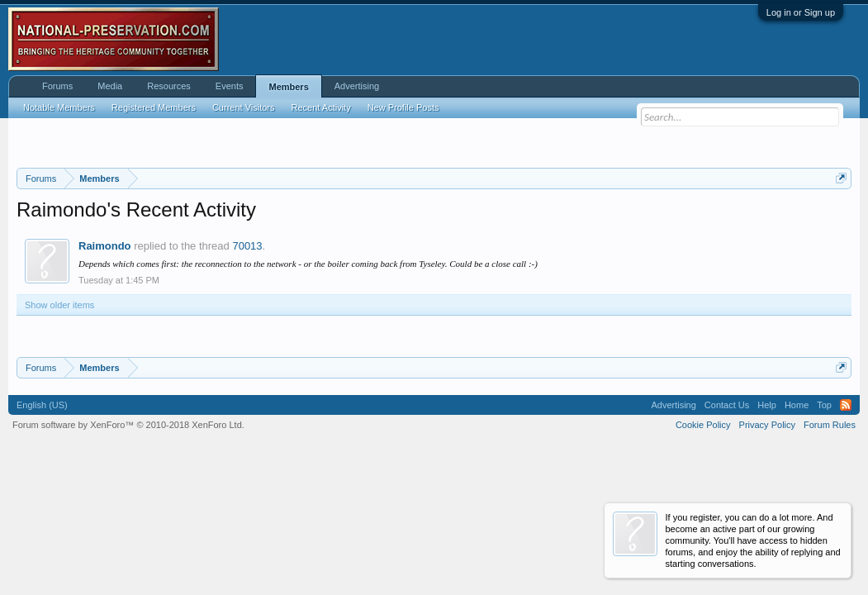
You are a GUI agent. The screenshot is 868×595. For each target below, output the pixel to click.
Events (230, 86)
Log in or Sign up (801, 12)
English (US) (42, 405)
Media (110, 86)
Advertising (357, 86)
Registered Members (154, 107)
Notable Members (59, 107)
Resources (169, 86)
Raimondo (105, 246)
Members (288, 87)
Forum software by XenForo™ (128, 425)
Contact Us (727, 405)
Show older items (59, 305)
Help (767, 405)
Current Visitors (244, 107)
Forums (57, 86)
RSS (846, 405)
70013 (247, 246)
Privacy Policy (767, 425)
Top (824, 405)
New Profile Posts (403, 107)
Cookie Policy (703, 425)
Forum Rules (830, 425)
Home (797, 405)
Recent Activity (321, 107)
